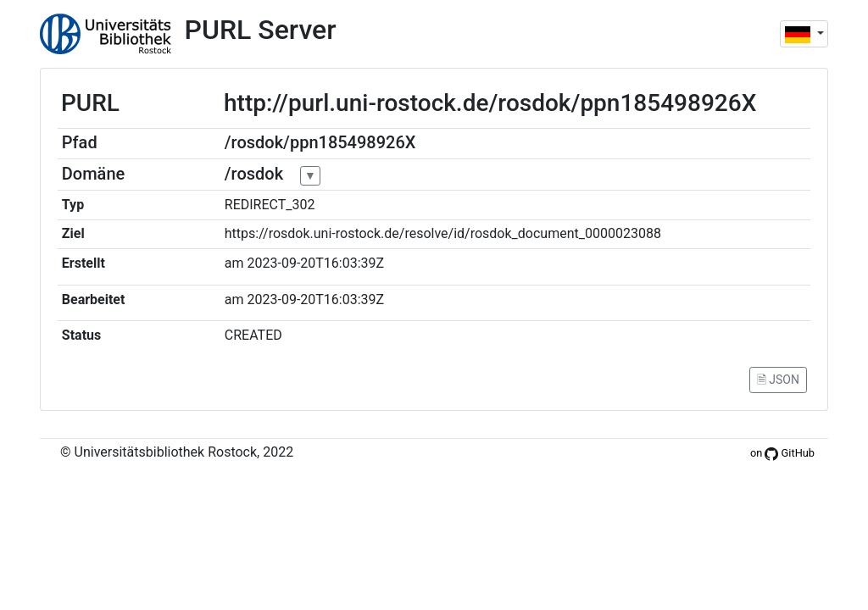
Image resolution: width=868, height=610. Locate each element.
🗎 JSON (778, 380)
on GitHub (782, 453)
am (234, 263)
